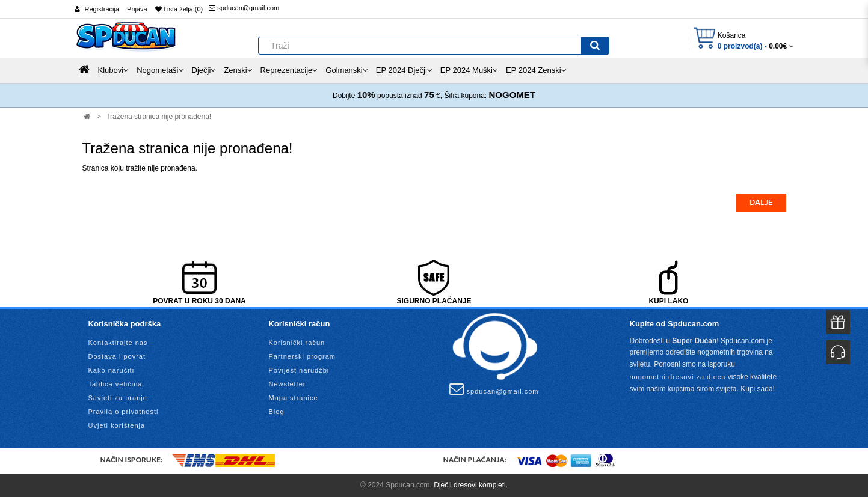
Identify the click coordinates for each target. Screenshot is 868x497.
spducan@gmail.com (244, 8)
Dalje (761, 203)
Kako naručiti (112, 370)
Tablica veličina (115, 384)
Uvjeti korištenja (117, 425)
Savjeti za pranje (118, 398)
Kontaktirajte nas (118, 343)
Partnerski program (303, 356)
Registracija (102, 9)
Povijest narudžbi (299, 370)
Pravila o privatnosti (124, 412)
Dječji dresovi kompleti (469, 485)
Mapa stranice (294, 398)
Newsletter (288, 384)
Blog (277, 412)
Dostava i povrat (117, 356)
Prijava (137, 9)
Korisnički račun (297, 343)
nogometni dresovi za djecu (678, 377)
